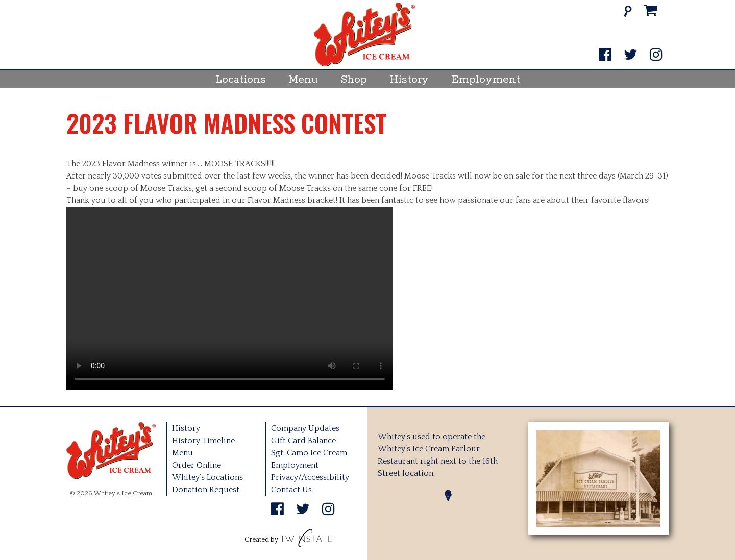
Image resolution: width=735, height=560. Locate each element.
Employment (486, 80)
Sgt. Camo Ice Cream (309, 453)
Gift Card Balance (303, 441)
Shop (354, 80)
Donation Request (206, 490)
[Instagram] (656, 55)
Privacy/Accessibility (310, 477)
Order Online (197, 465)
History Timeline (203, 441)
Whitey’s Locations (207, 477)
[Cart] (651, 11)
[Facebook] (605, 55)
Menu (303, 80)
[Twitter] (631, 55)
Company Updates (305, 428)
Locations (241, 80)
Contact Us (291, 490)
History (409, 80)
